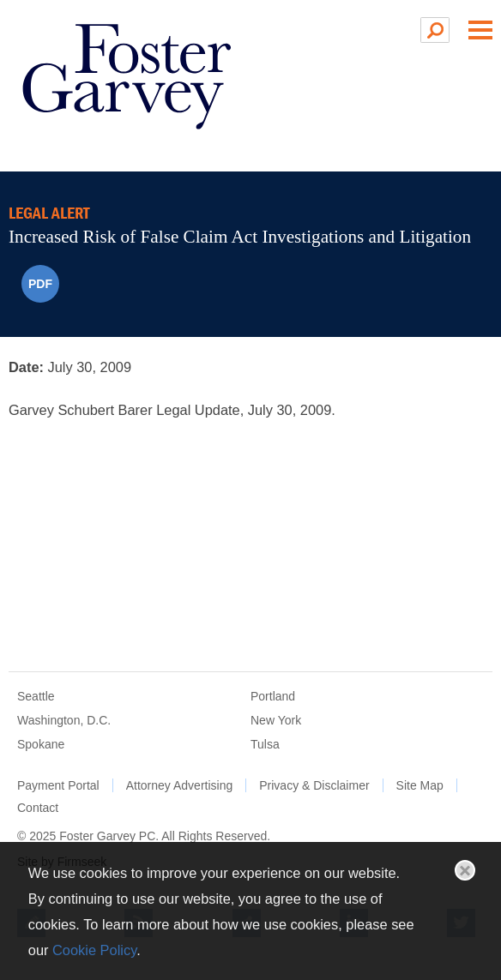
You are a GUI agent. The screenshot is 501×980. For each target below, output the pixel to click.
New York (276, 720)
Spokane (41, 744)
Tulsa (265, 744)
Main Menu (480, 30)
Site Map (420, 785)
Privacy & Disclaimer (314, 785)
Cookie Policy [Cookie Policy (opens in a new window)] (94, 950)
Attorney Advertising (180, 785)
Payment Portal (58, 785)
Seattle (36, 696)
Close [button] (465, 870)
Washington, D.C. (64, 720)
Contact (38, 808)
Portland (273, 696)
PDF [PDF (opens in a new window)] (40, 284)
